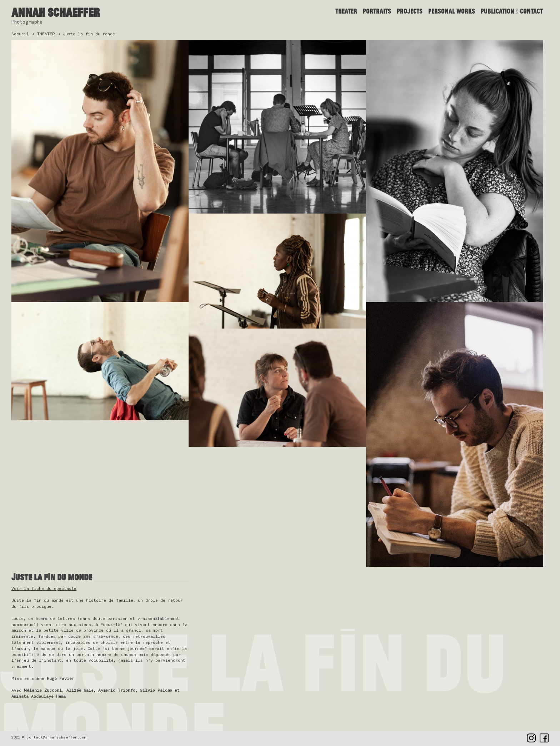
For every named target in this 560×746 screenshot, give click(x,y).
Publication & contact (512, 11)
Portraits (377, 11)
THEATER (346, 11)
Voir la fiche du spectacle (44, 589)
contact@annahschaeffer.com (56, 737)
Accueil (20, 34)
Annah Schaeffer (56, 12)
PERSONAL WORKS (452, 11)
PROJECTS (410, 11)
